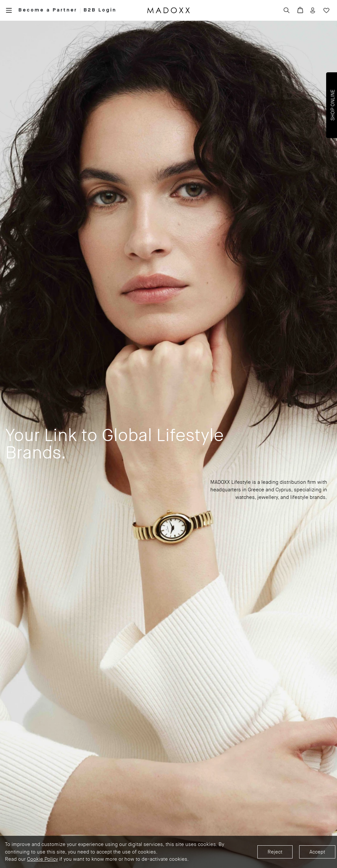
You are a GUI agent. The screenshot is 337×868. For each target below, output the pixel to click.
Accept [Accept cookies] (317, 852)
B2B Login (100, 10)
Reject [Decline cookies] (275, 852)
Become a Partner (48, 10)
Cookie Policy (42, 859)
